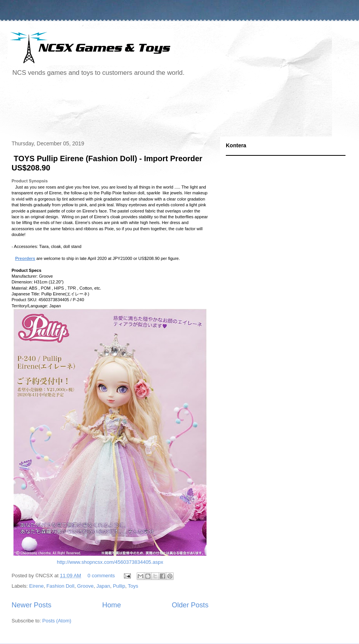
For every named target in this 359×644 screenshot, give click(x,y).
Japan (103, 586)
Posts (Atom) (57, 621)
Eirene (37, 586)
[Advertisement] (148, 110)
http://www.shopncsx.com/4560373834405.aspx (110, 562)
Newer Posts (31, 605)
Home (112, 605)
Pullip (119, 586)
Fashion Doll (60, 586)
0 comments (101, 576)
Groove (86, 586)
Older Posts (190, 605)
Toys (133, 586)
